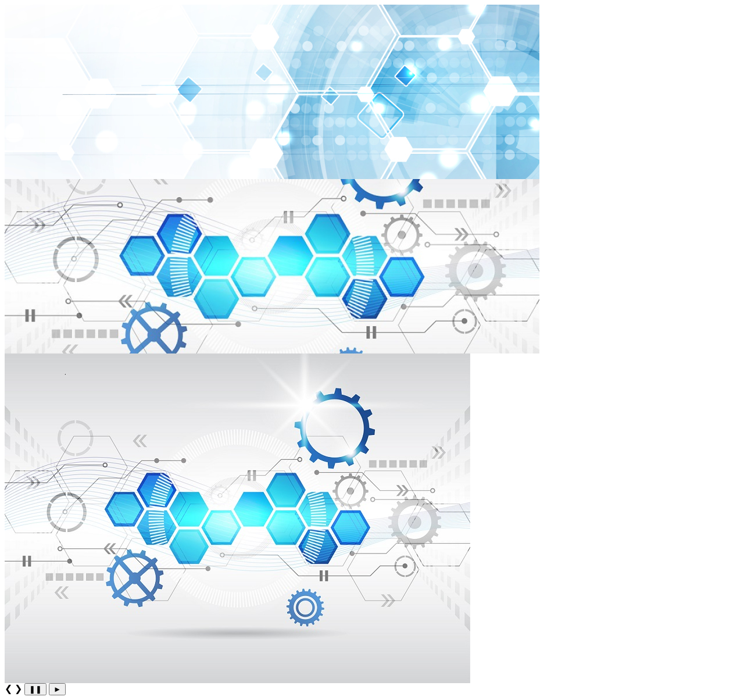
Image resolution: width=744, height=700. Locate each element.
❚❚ (35, 689)
